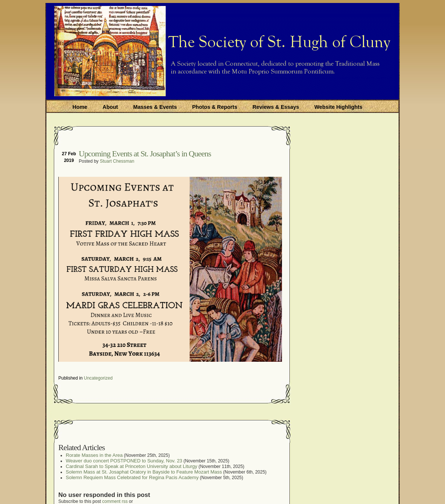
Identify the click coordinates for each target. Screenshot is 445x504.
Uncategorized (98, 378)
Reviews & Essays (276, 107)
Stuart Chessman (117, 161)
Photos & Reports (215, 107)
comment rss (115, 501)
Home (80, 107)
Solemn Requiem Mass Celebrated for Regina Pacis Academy (132, 477)
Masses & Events (155, 107)
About (110, 107)
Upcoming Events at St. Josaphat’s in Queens (145, 154)
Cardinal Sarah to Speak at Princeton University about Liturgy (131, 466)
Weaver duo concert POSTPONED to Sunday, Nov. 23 (124, 461)
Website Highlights (338, 107)
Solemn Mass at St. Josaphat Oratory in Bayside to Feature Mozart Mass (144, 472)
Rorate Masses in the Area (94, 455)
